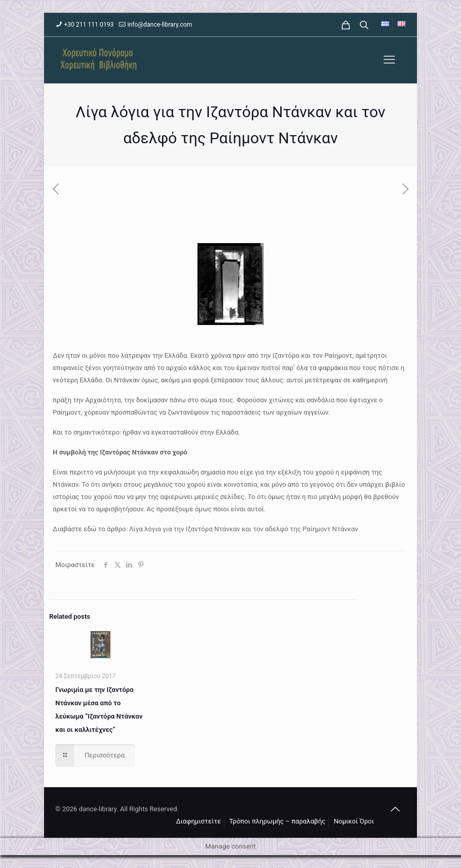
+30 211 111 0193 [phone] (89, 25)
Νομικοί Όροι (354, 821)
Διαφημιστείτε (198, 821)
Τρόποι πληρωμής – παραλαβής (278, 821)
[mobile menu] (389, 60)
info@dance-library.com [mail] (160, 25)
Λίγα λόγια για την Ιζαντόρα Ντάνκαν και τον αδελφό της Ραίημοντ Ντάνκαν (244, 529)
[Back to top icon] (395, 809)
